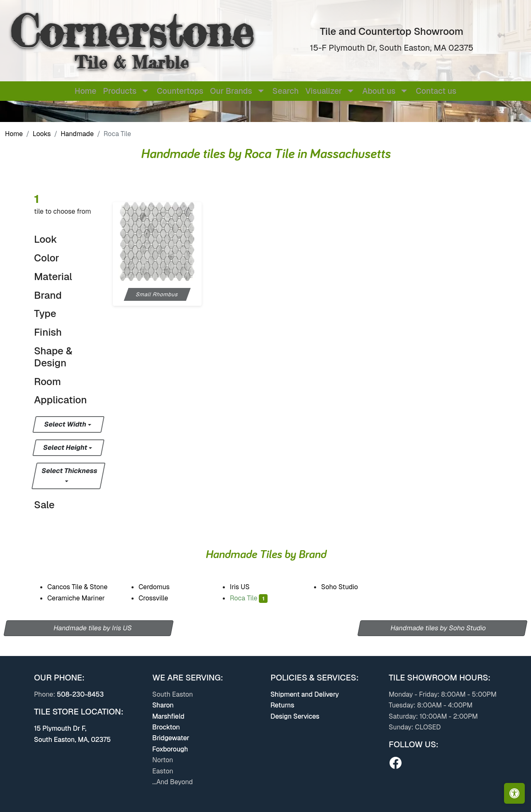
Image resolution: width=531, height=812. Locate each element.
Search (286, 91)
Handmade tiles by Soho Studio (438, 628)
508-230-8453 (80, 694)
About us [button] (379, 91)
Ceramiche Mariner (83, 598)
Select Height (66, 447)
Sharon (163, 705)
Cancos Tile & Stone (85, 587)
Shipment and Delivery (305, 694)
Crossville (161, 598)
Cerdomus (159, 587)
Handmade (77, 134)
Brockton (166, 727)
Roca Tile (249, 598)
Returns (282, 705)
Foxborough (170, 749)
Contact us (436, 91)
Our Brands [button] (231, 91)
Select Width (66, 424)
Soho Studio (345, 587)
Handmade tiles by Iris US (93, 628)
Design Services (295, 716)
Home (85, 91)
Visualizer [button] (324, 91)
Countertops (180, 91)
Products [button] (120, 91)
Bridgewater (171, 738)
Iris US (245, 587)
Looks (42, 134)
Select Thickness (69, 471)
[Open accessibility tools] (514, 793)
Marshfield (168, 716)
